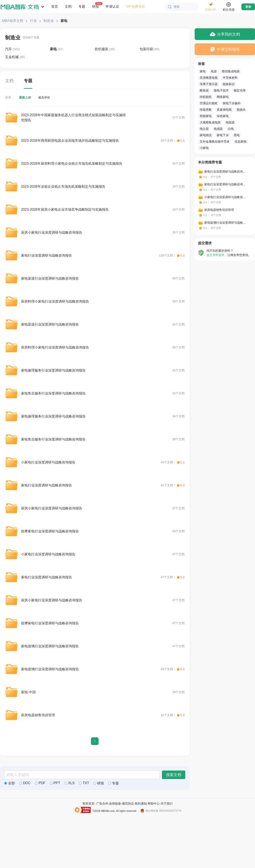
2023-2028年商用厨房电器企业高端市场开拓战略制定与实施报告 (70, 141)
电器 (214, 71)
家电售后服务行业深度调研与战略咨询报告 (53, 393)
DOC (25, 783)
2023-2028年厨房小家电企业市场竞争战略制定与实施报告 (65, 209)
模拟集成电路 (231, 71)
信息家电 (241, 142)
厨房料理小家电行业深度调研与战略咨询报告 (55, 301)
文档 (68, 6)
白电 (231, 129)
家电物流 (206, 135)
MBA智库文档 (13, 21)
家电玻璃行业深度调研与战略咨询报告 (50, 646)
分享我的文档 (225, 34)
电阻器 (230, 122)
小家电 (204, 148)
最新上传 (25, 97)
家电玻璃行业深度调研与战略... (225, 223)
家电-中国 (28, 692)
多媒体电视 (224, 110)
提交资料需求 (215, 255)
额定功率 (240, 90)
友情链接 (115, 804)
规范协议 (128, 804)
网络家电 (223, 97)
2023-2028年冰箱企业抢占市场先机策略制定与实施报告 (63, 187)
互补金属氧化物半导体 (215, 142)
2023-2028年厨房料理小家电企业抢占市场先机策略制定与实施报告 (72, 164)
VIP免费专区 (136, 6)
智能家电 (206, 116)
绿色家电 (223, 116)
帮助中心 (154, 804)
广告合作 (102, 804)
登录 (248, 7)
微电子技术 (221, 90)
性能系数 (206, 110)
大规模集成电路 (210, 122)
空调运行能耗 (209, 103)
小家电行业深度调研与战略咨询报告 (48, 462)
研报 (95, 6)
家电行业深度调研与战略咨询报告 (47, 255)
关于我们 (167, 804)
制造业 (49, 21)
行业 (33, 21)
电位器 (204, 129)
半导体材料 (230, 78)
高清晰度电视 (209, 78)
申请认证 (112, 6)
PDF (40, 783)
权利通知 (141, 804)
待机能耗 (206, 97)
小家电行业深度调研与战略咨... (225, 197)
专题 (82, 6)
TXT (84, 783)
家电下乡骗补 (232, 103)
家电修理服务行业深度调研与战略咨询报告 (53, 370)
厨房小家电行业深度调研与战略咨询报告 (52, 232)
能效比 (241, 110)
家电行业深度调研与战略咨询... (225, 172)
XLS (69, 783)
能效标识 (229, 84)
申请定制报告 (225, 49)
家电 (203, 71)
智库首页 (88, 804)
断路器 (204, 90)
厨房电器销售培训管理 (38, 715)
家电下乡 (223, 135)
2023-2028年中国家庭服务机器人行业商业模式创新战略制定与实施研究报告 (73, 118)
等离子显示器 (209, 84)
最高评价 (44, 97)
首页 (55, 6)
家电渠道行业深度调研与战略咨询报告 (50, 278)
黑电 (237, 135)
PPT (55, 783)
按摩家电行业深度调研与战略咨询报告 (50, 531)
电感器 (218, 129)
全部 (10, 783)
